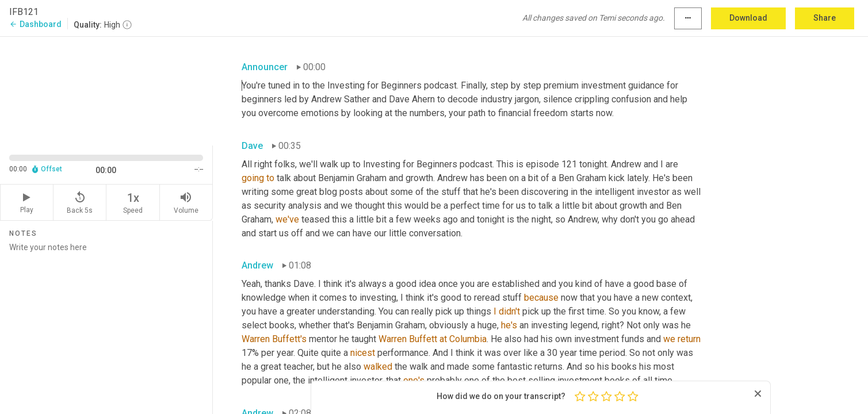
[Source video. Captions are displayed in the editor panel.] (106, 90)
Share (825, 18)
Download (748, 18)
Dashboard (35, 24)
